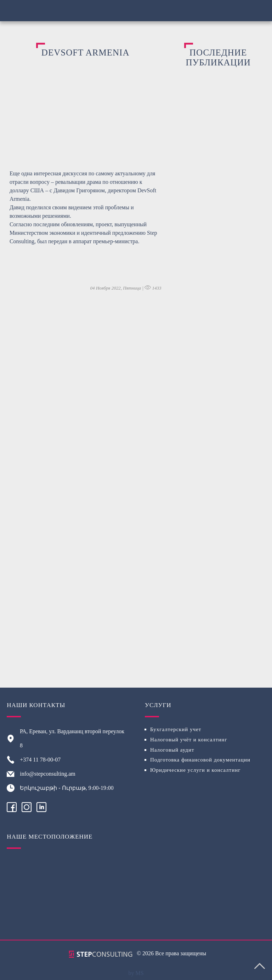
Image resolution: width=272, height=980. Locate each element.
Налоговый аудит (172, 750)
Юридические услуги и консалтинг (195, 770)
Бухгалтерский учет (176, 729)
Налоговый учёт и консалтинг (189, 740)
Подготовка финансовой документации (200, 760)
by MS (136, 973)
